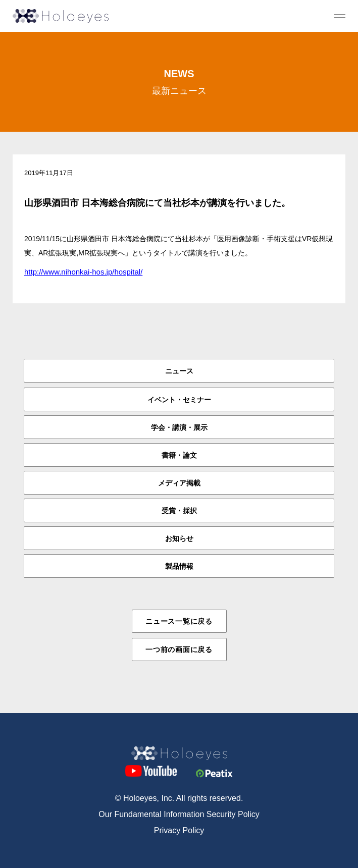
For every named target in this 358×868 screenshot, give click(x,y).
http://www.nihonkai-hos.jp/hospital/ (83, 272)
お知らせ (179, 538)
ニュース (179, 371)
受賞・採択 (179, 511)
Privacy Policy (179, 830)
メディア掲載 (179, 483)
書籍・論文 (179, 455)
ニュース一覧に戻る (179, 621)
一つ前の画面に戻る (179, 649)
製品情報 (179, 566)
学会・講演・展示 (179, 427)
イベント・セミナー (179, 400)
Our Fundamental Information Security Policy (179, 814)
